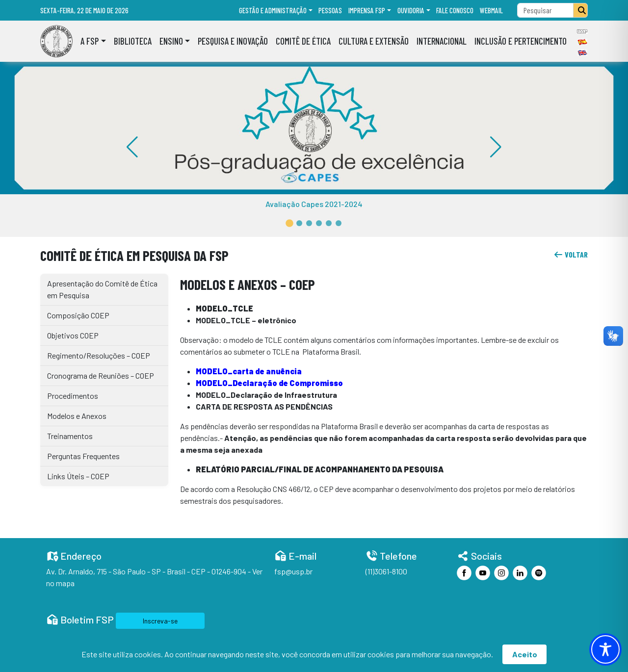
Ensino (171, 41)
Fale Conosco (455, 10)
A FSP (90, 41)
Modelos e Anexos (77, 416)
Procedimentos (73, 396)
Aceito (525, 654)
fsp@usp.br (293, 571)
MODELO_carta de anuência (249, 371)
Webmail (491, 10)
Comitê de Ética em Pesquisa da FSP (134, 255)
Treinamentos (70, 436)
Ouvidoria (411, 10)
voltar (571, 254)
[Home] (56, 41)
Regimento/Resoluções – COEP (99, 355)
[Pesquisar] (580, 10)
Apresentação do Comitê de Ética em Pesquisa (102, 289)
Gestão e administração (273, 10)
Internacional (442, 41)
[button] (289, 223)
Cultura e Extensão (374, 41)
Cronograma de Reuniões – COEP (101, 375)
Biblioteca (133, 41)
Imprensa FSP (367, 10)
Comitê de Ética (303, 41)
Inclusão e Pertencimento (521, 41)
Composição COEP (78, 315)
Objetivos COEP (73, 335)
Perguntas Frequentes (83, 456)
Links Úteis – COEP (78, 476)
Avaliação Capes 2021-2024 (314, 204)
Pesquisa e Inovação (233, 41)
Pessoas (330, 10)
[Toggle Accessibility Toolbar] (605, 649)
